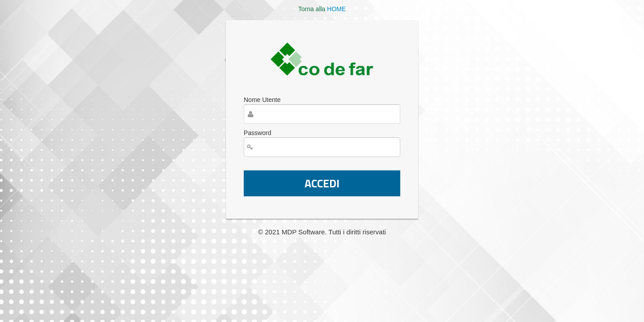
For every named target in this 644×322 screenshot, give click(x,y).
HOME (336, 9)
